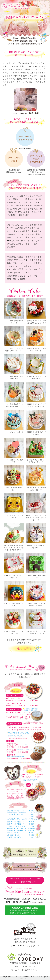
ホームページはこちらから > (25, 946)
